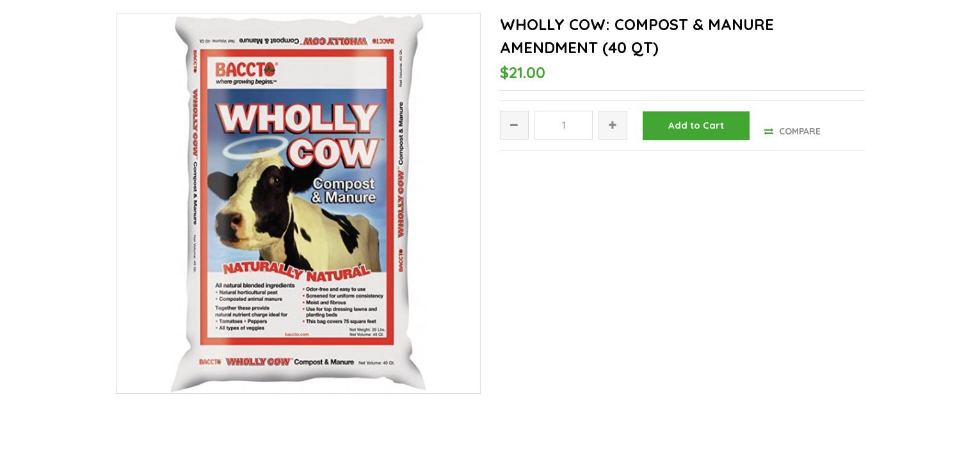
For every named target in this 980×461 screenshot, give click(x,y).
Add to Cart (696, 125)
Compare (792, 131)
